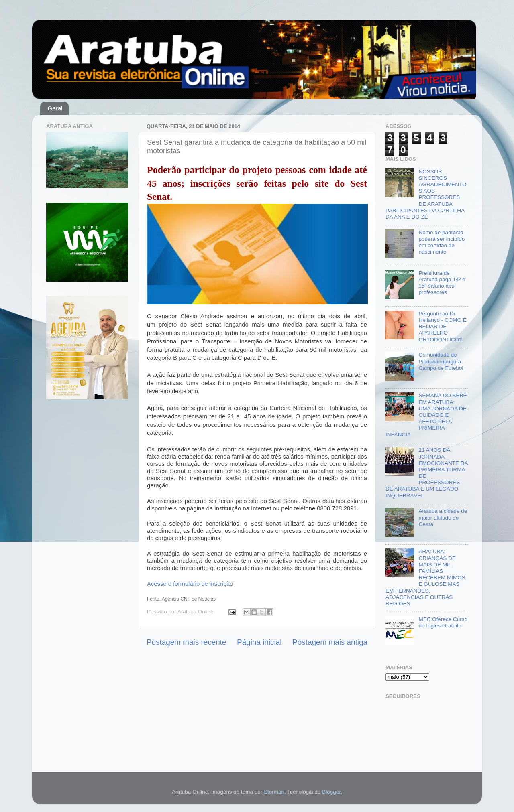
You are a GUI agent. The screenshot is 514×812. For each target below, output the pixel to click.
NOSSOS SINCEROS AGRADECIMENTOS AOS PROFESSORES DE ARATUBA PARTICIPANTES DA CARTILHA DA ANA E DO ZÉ (426, 194)
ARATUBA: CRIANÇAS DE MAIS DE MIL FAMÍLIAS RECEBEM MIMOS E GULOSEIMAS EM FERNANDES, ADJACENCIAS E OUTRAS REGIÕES (425, 578)
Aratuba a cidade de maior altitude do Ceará (443, 517)
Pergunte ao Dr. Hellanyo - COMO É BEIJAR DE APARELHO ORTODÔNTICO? (442, 327)
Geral (55, 108)
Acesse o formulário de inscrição (190, 584)
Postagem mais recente (186, 642)
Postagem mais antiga (330, 642)
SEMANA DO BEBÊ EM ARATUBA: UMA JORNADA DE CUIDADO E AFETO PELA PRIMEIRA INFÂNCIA (426, 415)
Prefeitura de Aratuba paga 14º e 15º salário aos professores (442, 283)
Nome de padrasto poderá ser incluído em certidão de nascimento (442, 242)
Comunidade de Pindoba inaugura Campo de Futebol (441, 361)
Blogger (331, 792)
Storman (274, 792)
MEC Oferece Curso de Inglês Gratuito (443, 622)
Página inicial (259, 642)
